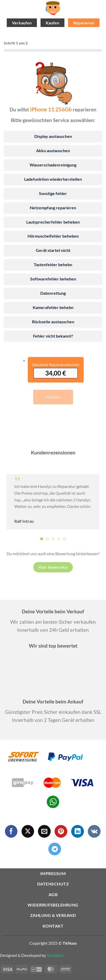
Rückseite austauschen (53, 322)
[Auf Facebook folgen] (11, 831)
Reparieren (84, 23)
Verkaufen (22, 23)
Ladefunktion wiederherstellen (53, 179)
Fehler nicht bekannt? (53, 336)
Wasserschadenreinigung (53, 165)
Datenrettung (53, 293)
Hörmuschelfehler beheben (53, 236)
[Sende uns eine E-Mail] (44, 831)
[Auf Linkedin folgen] (78, 831)
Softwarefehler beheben (53, 279)
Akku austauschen (53, 150)
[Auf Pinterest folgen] (61, 831)
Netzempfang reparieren (53, 208)
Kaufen (52, 23)
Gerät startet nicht (53, 250)
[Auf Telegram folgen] (55, 849)
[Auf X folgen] (28, 831)
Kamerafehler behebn (53, 307)
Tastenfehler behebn (53, 264)
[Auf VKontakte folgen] (94, 831)
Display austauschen (53, 136)
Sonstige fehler (53, 193)
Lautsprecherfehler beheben (53, 222)
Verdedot (55, 955)
